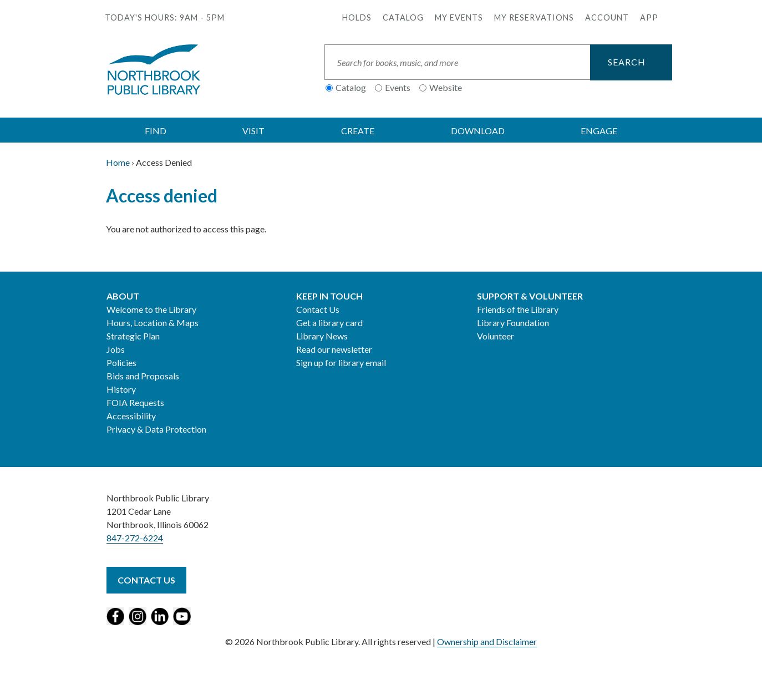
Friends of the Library (518, 309)
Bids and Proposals (143, 376)
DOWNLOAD (478, 131)
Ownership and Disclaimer (487, 641)
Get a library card (329, 323)
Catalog (403, 17)
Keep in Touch (329, 296)
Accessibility (131, 416)
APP (649, 17)
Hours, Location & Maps (153, 323)
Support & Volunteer (530, 296)
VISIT (253, 131)
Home (118, 162)
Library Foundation (513, 323)
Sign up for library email (341, 362)
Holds (357, 17)
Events (398, 87)
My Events (459, 17)
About (123, 296)
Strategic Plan (133, 336)
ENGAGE (599, 131)
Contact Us (318, 309)
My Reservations (534, 17)
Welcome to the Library (151, 309)
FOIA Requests (135, 402)
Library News (322, 336)
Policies (121, 362)
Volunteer (496, 336)
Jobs (116, 349)
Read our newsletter (334, 349)
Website (446, 87)
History (121, 389)
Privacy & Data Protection (156, 429)
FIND (156, 131)
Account (607, 17)
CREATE (358, 131)
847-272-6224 (135, 538)
